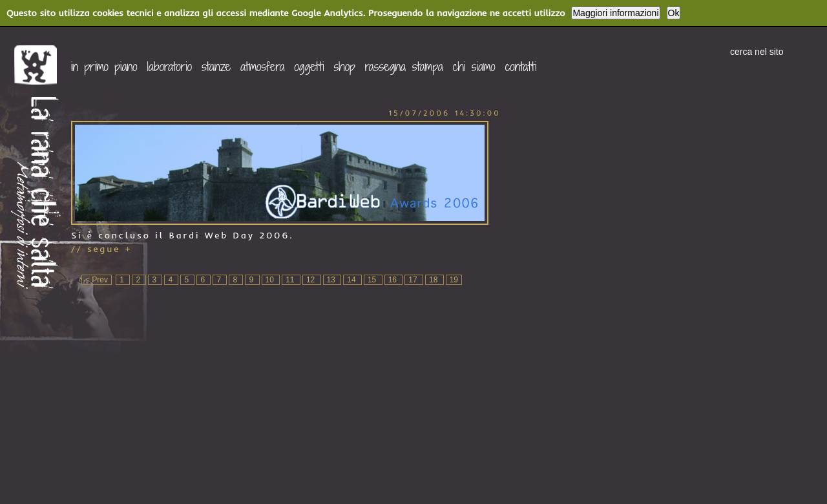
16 (394, 280)
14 (352, 280)
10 (271, 280)
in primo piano (104, 66)
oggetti (309, 66)
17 (414, 280)
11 (291, 280)
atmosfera (263, 66)
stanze (216, 66)
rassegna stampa (404, 66)
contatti (521, 66)
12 (312, 280)
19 (454, 280)
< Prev (97, 280)
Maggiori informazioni (615, 13)
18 (434, 280)
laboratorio (169, 66)
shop (345, 66)
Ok (674, 13)
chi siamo (474, 66)
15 (373, 280)
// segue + (102, 249)
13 (332, 280)
